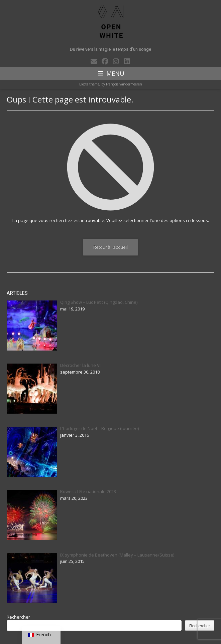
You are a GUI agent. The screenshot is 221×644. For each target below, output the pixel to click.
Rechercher (18, 617)
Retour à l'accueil (110, 247)
